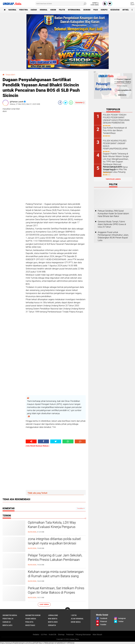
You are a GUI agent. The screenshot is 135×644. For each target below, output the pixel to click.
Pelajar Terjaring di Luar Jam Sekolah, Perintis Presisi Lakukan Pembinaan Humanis (55, 560)
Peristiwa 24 (8, 619)
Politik (62, 10)
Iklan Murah (97, 635)
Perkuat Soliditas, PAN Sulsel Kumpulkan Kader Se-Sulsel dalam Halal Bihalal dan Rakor (113, 214)
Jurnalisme (53, 615)
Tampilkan (81, 508)
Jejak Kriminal (77, 619)
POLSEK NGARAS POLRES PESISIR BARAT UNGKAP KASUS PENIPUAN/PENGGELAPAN (115, 145)
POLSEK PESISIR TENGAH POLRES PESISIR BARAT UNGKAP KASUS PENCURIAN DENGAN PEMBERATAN (116, 119)
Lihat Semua (44, 604)
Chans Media (31, 619)
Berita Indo (53, 622)
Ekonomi (87, 10)
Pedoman (70, 635)
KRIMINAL (44, 10)
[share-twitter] (66, 103)
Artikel (126, 10)
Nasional (12, 10)
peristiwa (24, 10)
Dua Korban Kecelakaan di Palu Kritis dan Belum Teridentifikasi (115, 130)
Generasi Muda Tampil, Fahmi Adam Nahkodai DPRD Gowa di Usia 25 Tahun (112, 224)
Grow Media (76, 622)
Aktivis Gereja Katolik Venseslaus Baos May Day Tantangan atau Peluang (115, 169)
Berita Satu (7, 625)
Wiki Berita (53, 619)
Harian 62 (7, 622)
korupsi (104, 10)
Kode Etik (53, 635)
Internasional (74, 10)
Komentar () (80, 103)
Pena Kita (29, 622)
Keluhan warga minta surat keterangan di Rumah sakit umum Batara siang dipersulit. (56, 576)
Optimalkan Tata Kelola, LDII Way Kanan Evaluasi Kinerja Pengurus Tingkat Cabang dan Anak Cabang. (53, 527)
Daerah (34, 10)
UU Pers (44, 635)
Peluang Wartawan (83, 635)
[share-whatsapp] (71, 103)
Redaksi (36, 635)
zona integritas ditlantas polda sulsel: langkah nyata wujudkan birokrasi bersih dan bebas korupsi (55, 543)
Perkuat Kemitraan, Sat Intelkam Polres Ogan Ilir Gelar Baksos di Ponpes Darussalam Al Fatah (56, 592)
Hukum (53, 10)
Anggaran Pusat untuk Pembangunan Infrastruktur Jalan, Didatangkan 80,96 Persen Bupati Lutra (113, 236)
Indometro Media (10, 615)
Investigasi (30, 625)
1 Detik (74, 615)
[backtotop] (68, 610)
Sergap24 (52, 625)
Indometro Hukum (33, 615)
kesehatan (115, 10)
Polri (96, 10)
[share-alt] (31, 441)
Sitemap (61, 635)
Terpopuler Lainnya (113, 179)
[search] (61, 4)
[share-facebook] (60, 103)
